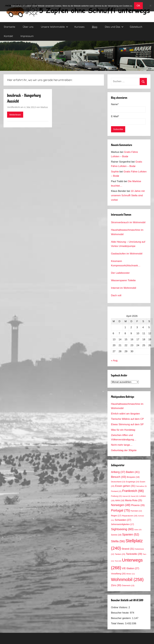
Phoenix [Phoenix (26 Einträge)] (138, 505)
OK (138, 6)
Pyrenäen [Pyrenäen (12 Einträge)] (136, 511)
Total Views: (118, 623)
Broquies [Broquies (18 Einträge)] (133, 477)
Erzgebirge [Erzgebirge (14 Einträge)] (132, 482)
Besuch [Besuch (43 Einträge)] (119, 477)
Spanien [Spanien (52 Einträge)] (131, 534)
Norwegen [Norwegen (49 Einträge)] (121, 505)
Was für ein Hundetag (123, 430)
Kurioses (79, 27)
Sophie (115, 172)
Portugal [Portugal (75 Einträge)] (120, 510)
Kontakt (8, 36)
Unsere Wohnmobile (54, 27)
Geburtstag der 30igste (124, 450)
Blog (95, 27)
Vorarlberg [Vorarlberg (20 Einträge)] (118, 574)
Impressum (27, 36)
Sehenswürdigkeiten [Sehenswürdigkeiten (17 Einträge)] (122, 524)
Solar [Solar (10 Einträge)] (138, 530)
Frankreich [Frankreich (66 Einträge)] (133, 491)
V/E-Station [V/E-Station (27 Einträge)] (131, 568)
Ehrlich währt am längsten (126, 414)
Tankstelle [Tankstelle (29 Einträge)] (134, 554)
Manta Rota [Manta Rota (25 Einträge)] (134, 500)
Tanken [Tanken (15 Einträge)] (120, 554)
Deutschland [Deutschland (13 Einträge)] (118, 482)
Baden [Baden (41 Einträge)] (133, 472)
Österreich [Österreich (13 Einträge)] (128, 586)
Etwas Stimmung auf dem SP (127, 424)
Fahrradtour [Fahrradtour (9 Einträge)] (141, 486)
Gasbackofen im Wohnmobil (127, 254)
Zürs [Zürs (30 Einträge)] (116, 585)
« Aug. (115, 361)
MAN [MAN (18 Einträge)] (120, 500)
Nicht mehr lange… (122, 445)
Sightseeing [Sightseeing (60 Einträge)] (122, 529)
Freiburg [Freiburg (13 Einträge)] (116, 496)
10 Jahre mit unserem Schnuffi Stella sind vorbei (128, 195)
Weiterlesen (15, 115)
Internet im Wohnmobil (124, 288)
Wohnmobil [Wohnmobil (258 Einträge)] (127, 580)
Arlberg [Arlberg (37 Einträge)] (118, 472)
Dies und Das (114, 27)
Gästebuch (136, 27)
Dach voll (116, 295)
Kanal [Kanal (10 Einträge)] (135, 496)
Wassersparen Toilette (123, 280)
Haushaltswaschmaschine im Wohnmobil (127, 232)
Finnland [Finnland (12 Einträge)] (116, 491)
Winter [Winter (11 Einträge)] (131, 574)
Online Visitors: (120, 607)
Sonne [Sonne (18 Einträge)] (116, 535)
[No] (150, 6)
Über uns (28, 27)
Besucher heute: (121, 613)
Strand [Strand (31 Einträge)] (128, 549)
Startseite (10, 27)
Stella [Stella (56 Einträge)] (118, 541)
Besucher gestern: (122, 618)
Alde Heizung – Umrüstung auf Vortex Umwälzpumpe (128, 244)
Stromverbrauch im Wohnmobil (128, 222)
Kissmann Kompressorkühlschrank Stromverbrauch (124, 264)
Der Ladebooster (120, 273)
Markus (44, 107)
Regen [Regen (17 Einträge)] (116, 516)
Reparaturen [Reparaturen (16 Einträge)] (130, 516)
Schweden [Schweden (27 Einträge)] (123, 520)
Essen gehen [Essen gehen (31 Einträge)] (125, 486)
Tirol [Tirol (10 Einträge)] (118, 561)
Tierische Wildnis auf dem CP (127, 419)
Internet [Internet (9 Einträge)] (126, 496)
